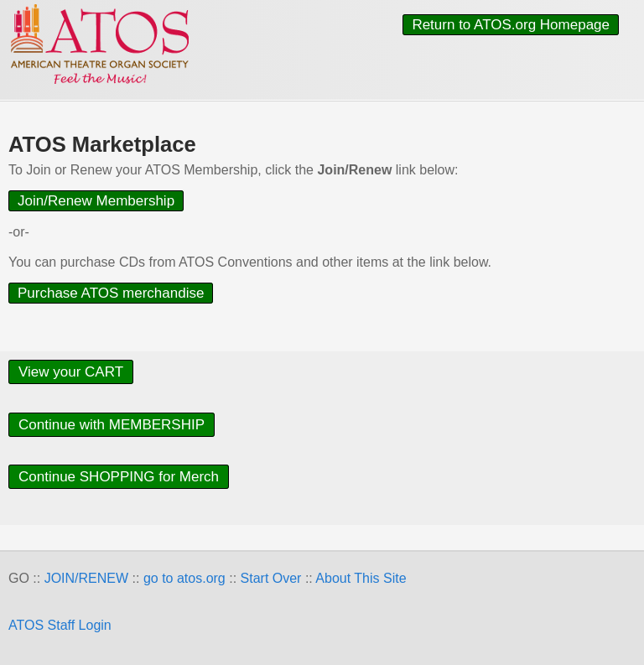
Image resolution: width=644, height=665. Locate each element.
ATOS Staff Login (60, 625)
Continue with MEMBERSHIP (112, 425)
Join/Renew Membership (96, 201)
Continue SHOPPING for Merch (119, 477)
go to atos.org (184, 578)
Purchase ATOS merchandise (111, 293)
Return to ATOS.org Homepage (511, 25)
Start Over (271, 578)
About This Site (361, 578)
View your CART (71, 372)
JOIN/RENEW (86, 578)
